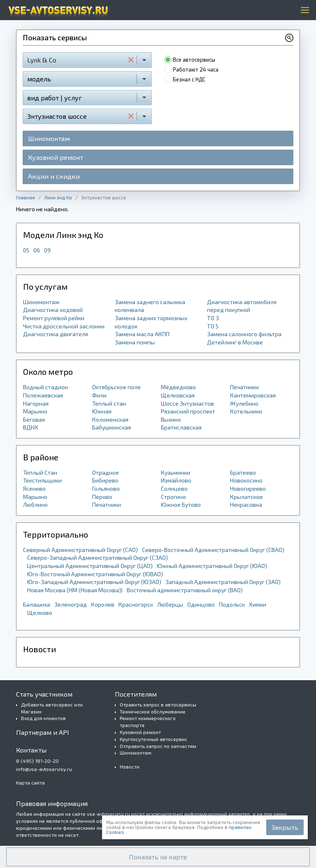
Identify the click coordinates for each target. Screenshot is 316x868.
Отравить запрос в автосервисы (158, 704)
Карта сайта (30, 783)
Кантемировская (253, 395)
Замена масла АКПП (142, 334)
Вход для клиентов (43, 718)
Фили (99, 395)
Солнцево (174, 488)
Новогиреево (248, 488)
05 (26, 250)
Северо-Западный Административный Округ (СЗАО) (98, 558)
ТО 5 (213, 326)
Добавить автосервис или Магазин (52, 708)
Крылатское (246, 497)
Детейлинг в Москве (235, 342)
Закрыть (285, 827)
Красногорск (136, 604)
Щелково (40, 613)
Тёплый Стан (40, 472)
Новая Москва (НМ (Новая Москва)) (75, 590)
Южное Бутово (181, 504)
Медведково (178, 387)
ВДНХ (31, 427)
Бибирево (105, 480)
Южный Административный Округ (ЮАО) (212, 566)
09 (47, 250)
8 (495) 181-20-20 (37, 761)
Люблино (35, 504)
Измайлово (176, 480)
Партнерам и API (43, 732)
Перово (102, 497)
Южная (102, 411)
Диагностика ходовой (53, 310)
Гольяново (106, 488)
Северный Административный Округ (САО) (80, 550)
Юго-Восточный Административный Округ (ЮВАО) (95, 574)
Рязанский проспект (188, 411)
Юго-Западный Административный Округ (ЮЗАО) (94, 582)
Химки (258, 604)
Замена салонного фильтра (244, 334)
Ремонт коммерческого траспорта (148, 721)
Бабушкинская (112, 427)
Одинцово (201, 604)
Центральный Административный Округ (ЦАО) (90, 566)
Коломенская (110, 419)
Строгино (173, 497)
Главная (26, 197)
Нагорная (36, 403)
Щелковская (178, 395)
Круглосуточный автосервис (153, 739)
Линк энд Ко (58, 197)
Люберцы (170, 604)
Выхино (171, 419)
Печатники (244, 387)
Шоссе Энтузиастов (187, 403)
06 (37, 250)
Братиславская (181, 427)
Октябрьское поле (116, 387)
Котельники (246, 411)
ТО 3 (213, 318)
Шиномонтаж (49, 138)
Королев (103, 604)
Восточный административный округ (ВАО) (185, 590)
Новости (130, 766)
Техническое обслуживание (153, 711)
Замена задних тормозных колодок (151, 322)
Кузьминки (175, 472)
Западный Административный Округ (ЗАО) (223, 582)
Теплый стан (109, 403)
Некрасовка (246, 504)
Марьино (35, 411)
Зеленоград (71, 604)
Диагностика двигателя (56, 334)
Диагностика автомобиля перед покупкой (242, 306)
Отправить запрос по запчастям (158, 746)
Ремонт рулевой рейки (54, 318)
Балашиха (37, 604)
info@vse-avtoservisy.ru (44, 769)
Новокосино (246, 480)
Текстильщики (42, 480)
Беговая (34, 419)
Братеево (243, 472)
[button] (158, 857)
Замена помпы (135, 342)
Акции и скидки (54, 176)
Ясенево (34, 488)
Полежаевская (43, 395)
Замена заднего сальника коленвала (150, 306)
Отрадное (106, 472)
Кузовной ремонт (56, 157)
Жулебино (244, 403)
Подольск (232, 604)
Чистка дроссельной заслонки (64, 326)
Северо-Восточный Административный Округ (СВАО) (213, 550)
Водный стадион (45, 387)
